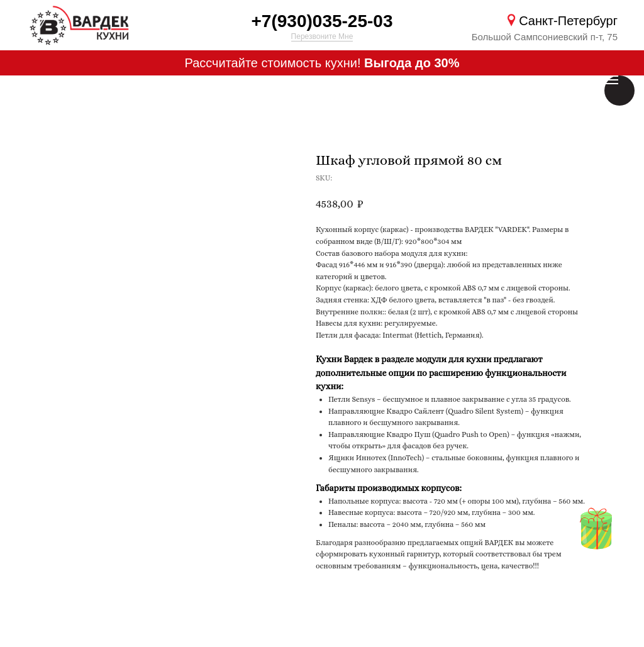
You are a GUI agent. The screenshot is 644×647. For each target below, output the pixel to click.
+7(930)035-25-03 (322, 21)
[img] (596, 530)
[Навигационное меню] (611, 80)
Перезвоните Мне (322, 36)
